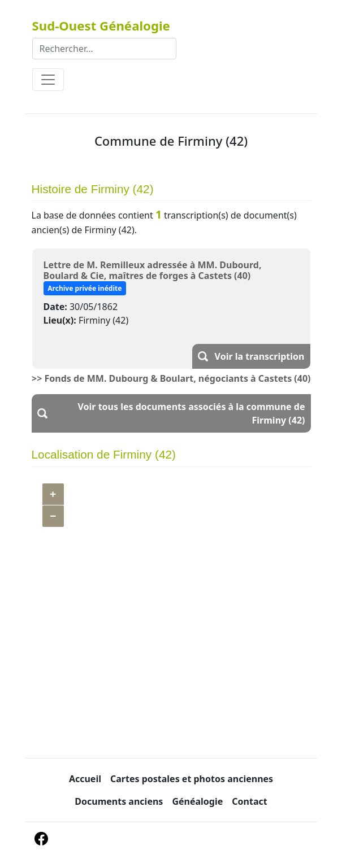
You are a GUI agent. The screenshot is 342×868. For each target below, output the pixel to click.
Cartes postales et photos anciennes (192, 779)
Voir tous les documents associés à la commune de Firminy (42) (191, 413)
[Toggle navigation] (48, 80)
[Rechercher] (104, 49)
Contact (249, 801)
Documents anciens (119, 801)
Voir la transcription (260, 356)
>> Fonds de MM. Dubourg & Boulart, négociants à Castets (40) (171, 378)
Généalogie (197, 801)
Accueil (85, 779)
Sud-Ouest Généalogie (101, 26)
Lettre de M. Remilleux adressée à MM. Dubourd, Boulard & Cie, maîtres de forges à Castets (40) (153, 270)
